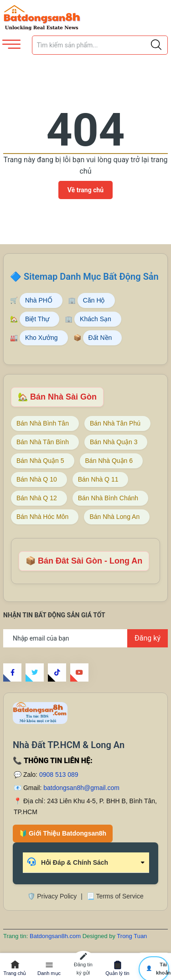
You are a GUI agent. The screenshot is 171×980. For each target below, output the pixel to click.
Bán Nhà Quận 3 (114, 442)
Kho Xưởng (41, 338)
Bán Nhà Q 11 (98, 479)
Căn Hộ (94, 300)
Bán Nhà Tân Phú (115, 423)
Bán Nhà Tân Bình (43, 442)
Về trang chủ (85, 190)
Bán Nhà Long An (114, 517)
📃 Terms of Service (115, 896)
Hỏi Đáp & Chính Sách (68, 862)
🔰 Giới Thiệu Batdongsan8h (63, 833)
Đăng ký (148, 638)
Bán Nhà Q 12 (37, 498)
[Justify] (156, 45)
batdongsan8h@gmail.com (81, 788)
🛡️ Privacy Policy (52, 896)
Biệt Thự (37, 319)
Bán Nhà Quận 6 (109, 461)
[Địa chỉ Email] (85, 638)
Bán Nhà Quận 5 (40, 461)
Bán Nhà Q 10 (37, 479)
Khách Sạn (96, 319)
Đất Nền (100, 338)
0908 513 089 (59, 775)
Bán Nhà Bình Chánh (108, 498)
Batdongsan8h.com (56, 936)
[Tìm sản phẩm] (100, 45)
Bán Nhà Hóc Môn (42, 517)
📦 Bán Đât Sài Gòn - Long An (84, 561)
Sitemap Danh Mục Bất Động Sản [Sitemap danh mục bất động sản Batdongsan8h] (91, 277)
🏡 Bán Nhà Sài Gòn (57, 397)
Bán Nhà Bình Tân (43, 423)
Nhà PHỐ (39, 300)
